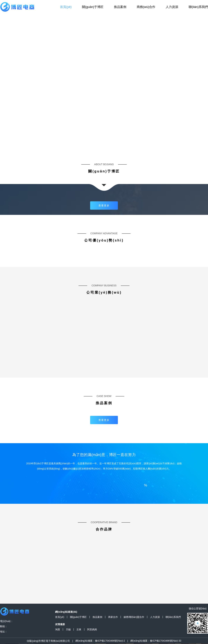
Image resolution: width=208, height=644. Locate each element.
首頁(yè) (66, 7)
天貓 (68, 629)
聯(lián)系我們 (198, 7)
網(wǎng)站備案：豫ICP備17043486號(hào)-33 (156, 641)
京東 (79, 629)
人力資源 (172, 7)
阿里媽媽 (92, 629)
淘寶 (58, 629)
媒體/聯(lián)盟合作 (134, 617)
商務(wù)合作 (146, 7)
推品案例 (120, 7)
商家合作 (113, 617)
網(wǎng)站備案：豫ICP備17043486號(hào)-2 (100, 641)
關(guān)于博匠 (93, 7)
